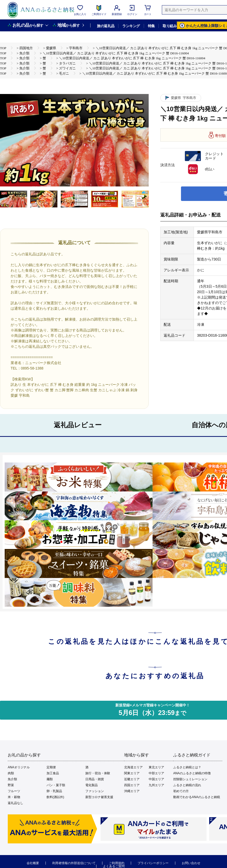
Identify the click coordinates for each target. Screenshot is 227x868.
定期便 (51, 767)
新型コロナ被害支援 (99, 797)
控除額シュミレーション (190, 779)
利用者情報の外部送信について (74, 863)
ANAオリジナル (19, 767)
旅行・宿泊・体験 (98, 773)
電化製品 (92, 785)
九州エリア (156, 785)
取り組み (170, 26)
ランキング (131, 26)
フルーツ (14, 791)
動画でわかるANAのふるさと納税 (197, 797)
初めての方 (181, 791)
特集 (151, 26)
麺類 (50, 779)
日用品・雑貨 (95, 779)
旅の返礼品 (106, 26)
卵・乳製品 (54, 791)
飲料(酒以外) (55, 797)
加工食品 (53, 773)
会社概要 (33, 863)
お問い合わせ (191, 863)
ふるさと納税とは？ (187, 767)
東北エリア (156, 767)
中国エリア (156, 779)
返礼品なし (16, 803)
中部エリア (156, 773)
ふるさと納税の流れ (187, 785)
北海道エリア (133, 767)
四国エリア (132, 785)
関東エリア (132, 773)
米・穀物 (14, 797)
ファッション (95, 791)
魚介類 (12, 779)
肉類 (11, 773)
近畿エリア (132, 779)
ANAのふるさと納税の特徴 (192, 773)
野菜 (11, 785)
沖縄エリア (132, 791)
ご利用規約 (117, 863)
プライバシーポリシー (153, 863)
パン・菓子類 (56, 785)
